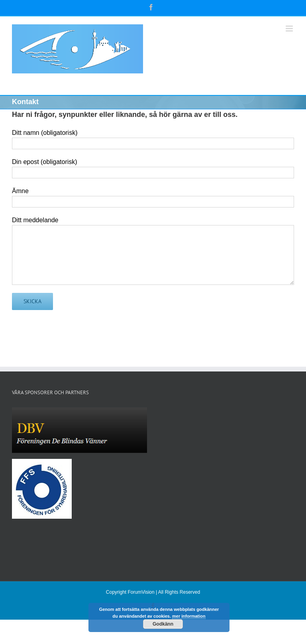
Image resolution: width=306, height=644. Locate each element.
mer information (189, 616)
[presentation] (73, 334)
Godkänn (163, 624)
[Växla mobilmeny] (290, 29)
